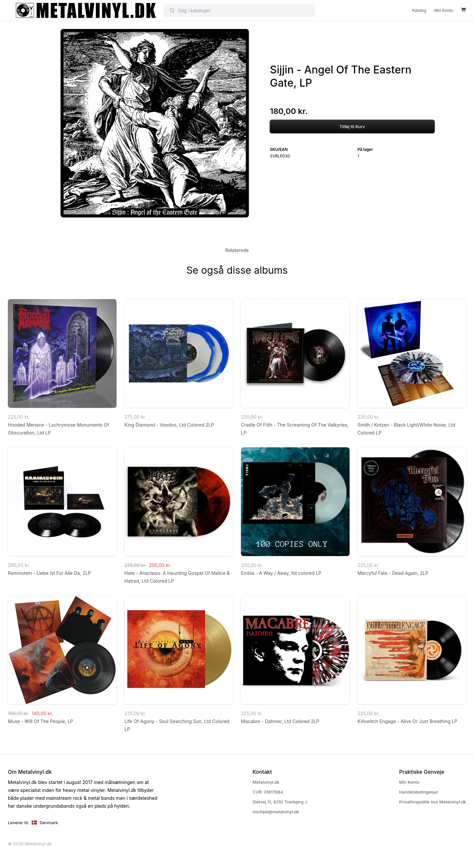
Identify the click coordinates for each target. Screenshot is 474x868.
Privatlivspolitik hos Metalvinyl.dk (433, 802)
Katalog (419, 10)
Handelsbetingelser (419, 792)
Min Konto (444, 10)
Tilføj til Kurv (352, 126)
